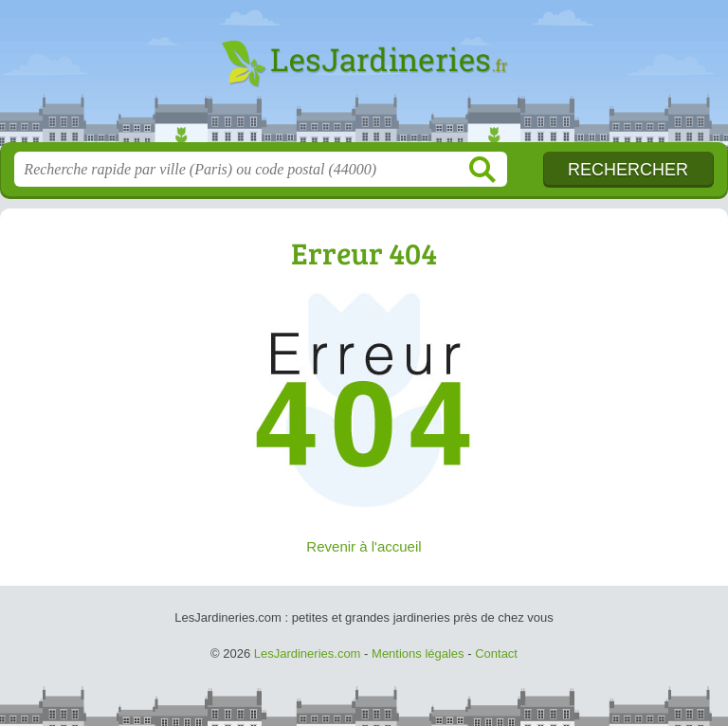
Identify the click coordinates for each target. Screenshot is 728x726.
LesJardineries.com (364, 78)
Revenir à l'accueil (364, 546)
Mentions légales (418, 653)
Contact (496, 653)
